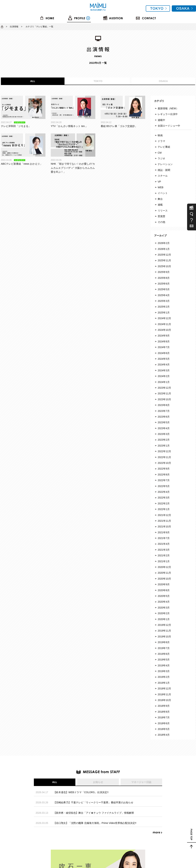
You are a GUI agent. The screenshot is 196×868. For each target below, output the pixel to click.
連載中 (161, 120)
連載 (160, 205)
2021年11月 (164, 521)
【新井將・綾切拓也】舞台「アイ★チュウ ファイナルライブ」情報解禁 (94, 813)
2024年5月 (164, 359)
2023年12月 (164, 388)
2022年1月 (164, 509)
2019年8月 (164, 642)
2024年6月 (164, 353)
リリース (163, 211)
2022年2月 (164, 503)
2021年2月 (164, 555)
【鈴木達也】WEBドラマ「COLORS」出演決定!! (81, 792)
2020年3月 (164, 608)
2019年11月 (164, 631)
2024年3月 (164, 370)
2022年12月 (164, 451)
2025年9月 (164, 272)
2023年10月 (164, 399)
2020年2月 (164, 613)
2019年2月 (164, 677)
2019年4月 (164, 665)
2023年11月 (164, 393)
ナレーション (165, 164)
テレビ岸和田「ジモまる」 (23, 112)
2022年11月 (164, 457)
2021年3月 (164, 550)
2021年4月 (164, 544)
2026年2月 (164, 243)
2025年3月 (164, 301)
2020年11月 (164, 573)
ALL (33, 81)
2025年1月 (164, 313)
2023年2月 (164, 440)
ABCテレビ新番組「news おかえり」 (23, 149)
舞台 (160, 199)
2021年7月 (164, 538)
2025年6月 (164, 284)
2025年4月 (164, 295)
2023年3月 (164, 434)
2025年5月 (164, 289)
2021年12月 (164, 515)
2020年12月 (164, 567)
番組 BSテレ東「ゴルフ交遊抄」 (123, 112)
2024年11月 (164, 324)
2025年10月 (164, 266)
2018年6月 (164, 723)
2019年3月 (164, 671)
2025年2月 (164, 307)
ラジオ (161, 158)
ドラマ (161, 141)
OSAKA (163, 81)
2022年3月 (164, 498)
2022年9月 (164, 469)
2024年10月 (164, 330)
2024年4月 (164, 365)
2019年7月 (164, 648)
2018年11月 (164, 694)
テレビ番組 (164, 147)
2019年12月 (164, 625)
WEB (161, 187)
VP (159, 182)
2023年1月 (164, 446)
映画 (160, 135)
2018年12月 (164, 689)
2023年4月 (164, 428)
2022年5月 (164, 486)
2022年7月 (164, 480)
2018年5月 (164, 729)
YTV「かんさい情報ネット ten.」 (73, 112)
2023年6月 (164, 417)
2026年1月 (164, 249)
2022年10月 (164, 463)
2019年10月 (164, 637)
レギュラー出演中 (168, 114)
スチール (163, 176)
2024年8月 (164, 341)
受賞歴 (161, 216)
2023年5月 (164, 422)
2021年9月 (164, 532)
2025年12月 (164, 255)
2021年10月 (164, 527)
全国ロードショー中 (169, 126)
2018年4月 (164, 735)
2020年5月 (164, 596)
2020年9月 (164, 584)
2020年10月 (164, 579)
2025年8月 (164, 278)
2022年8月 (164, 475)
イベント (163, 193)
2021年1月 (164, 561)
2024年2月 (164, 376)
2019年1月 (164, 683)
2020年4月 (164, 602)
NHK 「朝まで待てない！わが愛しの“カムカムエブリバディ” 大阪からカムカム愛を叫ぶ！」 (73, 153)
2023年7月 (164, 411)
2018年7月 (164, 717)
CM (160, 153)
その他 (161, 222)
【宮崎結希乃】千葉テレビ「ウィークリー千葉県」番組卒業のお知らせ (93, 802)
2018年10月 (164, 700)
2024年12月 (164, 318)
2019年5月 (164, 660)
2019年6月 (164, 654)
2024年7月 (164, 347)
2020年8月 (164, 590)
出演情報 (14, 27)
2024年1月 (164, 382)
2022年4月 (164, 492)
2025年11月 (164, 260)
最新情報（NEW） (168, 108)
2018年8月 (164, 712)
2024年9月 (164, 336)
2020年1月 (164, 619)
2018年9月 (164, 706)
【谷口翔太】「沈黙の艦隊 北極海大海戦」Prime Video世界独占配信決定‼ (95, 823)
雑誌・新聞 (164, 170)
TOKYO (98, 81)
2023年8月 (164, 405)
